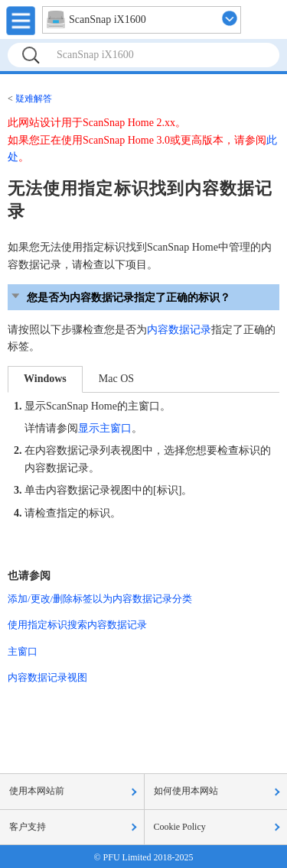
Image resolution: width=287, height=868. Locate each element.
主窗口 (23, 651)
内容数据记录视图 (47, 677)
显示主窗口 (105, 428)
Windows (45, 379)
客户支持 (28, 827)
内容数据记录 (179, 330)
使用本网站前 (37, 791)
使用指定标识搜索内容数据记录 (77, 625)
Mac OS (116, 379)
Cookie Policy (180, 827)
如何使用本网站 (186, 791)
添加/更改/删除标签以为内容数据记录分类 (100, 599)
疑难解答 (34, 99)
